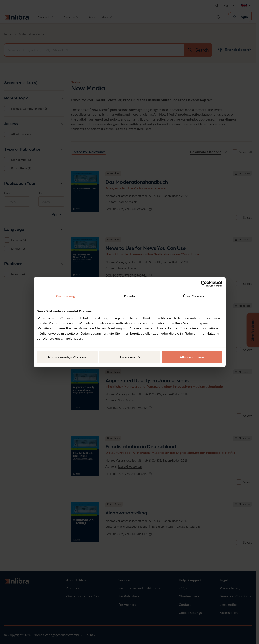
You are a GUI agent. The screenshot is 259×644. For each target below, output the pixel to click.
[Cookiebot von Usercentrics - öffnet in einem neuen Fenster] (204, 284)
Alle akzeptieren (192, 357)
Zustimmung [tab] (65, 296)
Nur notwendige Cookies (67, 357)
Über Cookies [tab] (194, 296)
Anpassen (130, 357)
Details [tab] (130, 296)
